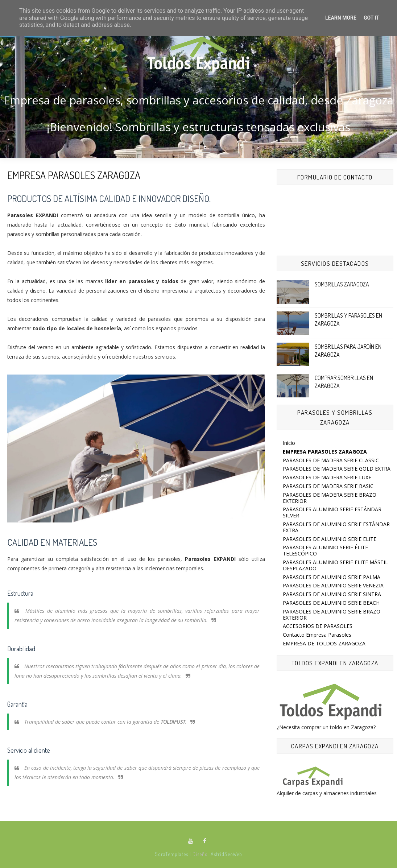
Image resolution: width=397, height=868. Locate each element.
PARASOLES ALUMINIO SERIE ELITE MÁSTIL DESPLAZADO (335, 565)
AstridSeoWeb (226, 854)
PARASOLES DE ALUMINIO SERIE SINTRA (332, 594)
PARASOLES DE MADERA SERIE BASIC (328, 486)
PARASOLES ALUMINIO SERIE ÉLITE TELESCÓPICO (325, 550)
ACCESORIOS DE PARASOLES (318, 626)
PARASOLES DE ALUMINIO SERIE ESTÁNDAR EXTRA (336, 527)
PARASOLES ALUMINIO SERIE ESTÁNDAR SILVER (332, 512)
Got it (371, 18)
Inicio (289, 443)
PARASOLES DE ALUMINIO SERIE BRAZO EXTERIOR (332, 615)
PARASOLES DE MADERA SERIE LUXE (327, 477)
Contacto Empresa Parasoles (317, 635)
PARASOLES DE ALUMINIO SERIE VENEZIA (333, 585)
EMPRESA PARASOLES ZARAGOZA (325, 452)
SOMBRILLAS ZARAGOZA (342, 284)
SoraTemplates (171, 854)
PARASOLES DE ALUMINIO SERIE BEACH (331, 603)
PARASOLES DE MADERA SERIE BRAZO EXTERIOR (330, 498)
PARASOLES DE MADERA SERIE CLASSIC (331, 460)
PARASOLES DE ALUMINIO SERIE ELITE (330, 539)
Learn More (341, 18)
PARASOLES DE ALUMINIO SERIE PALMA (332, 577)
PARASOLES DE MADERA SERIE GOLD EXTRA (337, 469)
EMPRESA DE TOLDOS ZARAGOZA (324, 643)
